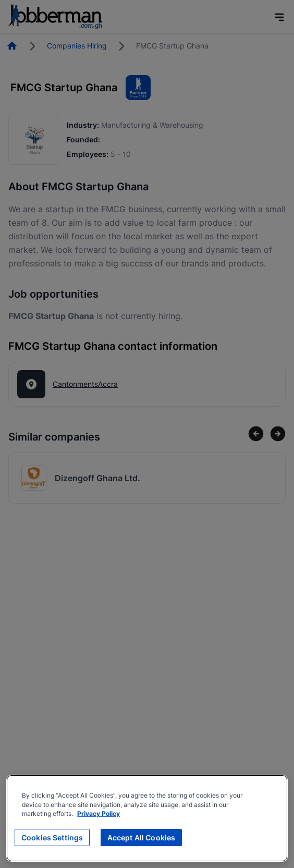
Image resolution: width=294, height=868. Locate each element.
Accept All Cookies (142, 838)
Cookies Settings (52, 838)
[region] (147, 818)
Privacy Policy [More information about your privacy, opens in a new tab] (99, 814)
